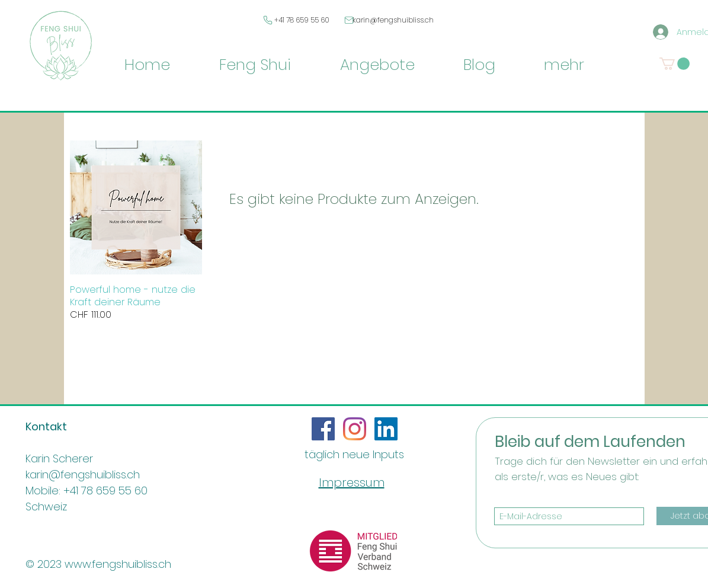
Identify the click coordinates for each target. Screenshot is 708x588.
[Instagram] (355, 429)
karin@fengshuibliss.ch (393, 20)
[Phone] (268, 20)
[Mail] (349, 20)
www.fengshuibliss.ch (118, 564)
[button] (675, 64)
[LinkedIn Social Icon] (386, 429)
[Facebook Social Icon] (323, 429)
